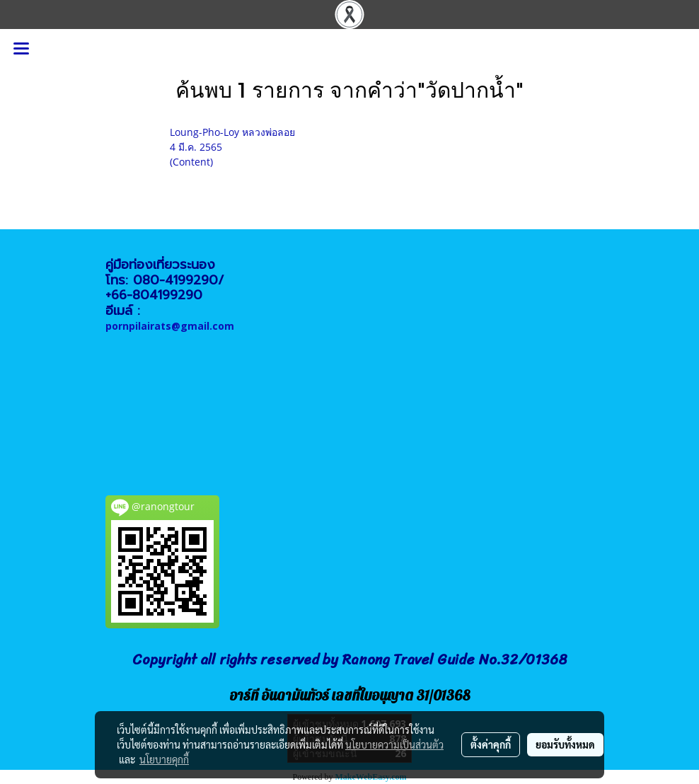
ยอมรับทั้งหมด (565, 744)
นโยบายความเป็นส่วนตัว (394, 744)
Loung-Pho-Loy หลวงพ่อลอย (232, 132)
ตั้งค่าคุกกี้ (491, 744)
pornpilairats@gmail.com (170, 326)
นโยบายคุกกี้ (164, 759)
